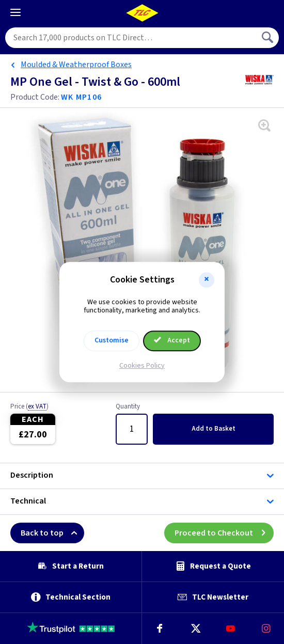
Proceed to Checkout (224, 533)
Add (214, 429)
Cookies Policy (142, 366)
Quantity (128, 407)
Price (29, 407)
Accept (172, 340)
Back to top (52, 533)
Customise (112, 340)
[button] (207, 280)
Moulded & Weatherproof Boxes (76, 65)
